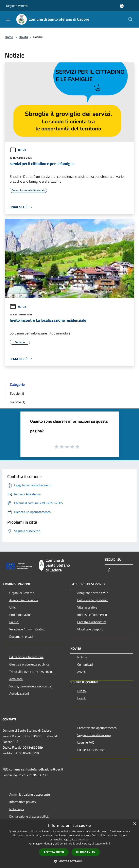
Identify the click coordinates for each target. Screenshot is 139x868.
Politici (14, 622)
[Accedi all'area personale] (122, 6)
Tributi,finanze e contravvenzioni (32, 672)
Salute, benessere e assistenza (30, 686)
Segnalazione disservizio (94, 735)
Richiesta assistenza (91, 750)
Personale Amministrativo (27, 629)
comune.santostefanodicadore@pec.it (36, 769)
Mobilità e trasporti (90, 629)
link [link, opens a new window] (108, 844)
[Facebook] (109, 571)
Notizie (18, 150)
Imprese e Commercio (92, 615)
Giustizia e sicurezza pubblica (29, 664)
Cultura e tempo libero (93, 600)
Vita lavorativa (87, 607)
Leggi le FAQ (86, 742)
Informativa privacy (23, 802)
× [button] (134, 824)
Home (9, 37)
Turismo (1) (18, 402)
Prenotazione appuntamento (97, 728)
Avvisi (81, 672)
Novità (23, 37)
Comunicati (85, 664)
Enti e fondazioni (21, 615)
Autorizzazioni (19, 693)
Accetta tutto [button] (54, 852)
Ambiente (16, 679)
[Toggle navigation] (8, 19)
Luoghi (82, 691)
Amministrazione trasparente (30, 794)
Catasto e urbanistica (92, 622)
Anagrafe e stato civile (93, 593)
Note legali (17, 809)
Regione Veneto (17, 6)
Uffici (13, 607)
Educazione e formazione (26, 657)
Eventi (82, 698)
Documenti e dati (21, 637)
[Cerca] (131, 19)
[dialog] (69, 844)
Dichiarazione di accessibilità (29, 816)
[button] (70, 861)
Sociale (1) (17, 393)
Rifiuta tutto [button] (86, 852)
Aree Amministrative (24, 600)
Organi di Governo (22, 593)
